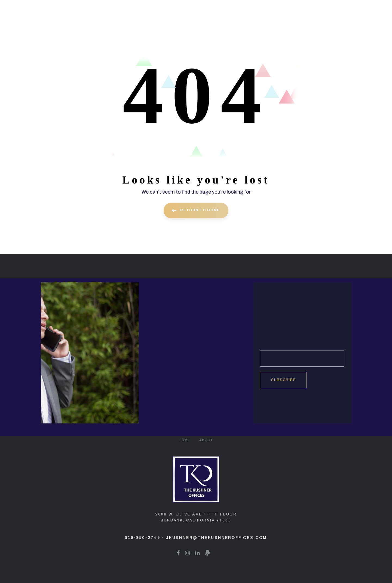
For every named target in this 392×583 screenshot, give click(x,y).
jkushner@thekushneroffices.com (216, 538)
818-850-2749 (143, 538)
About (206, 440)
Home (185, 440)
